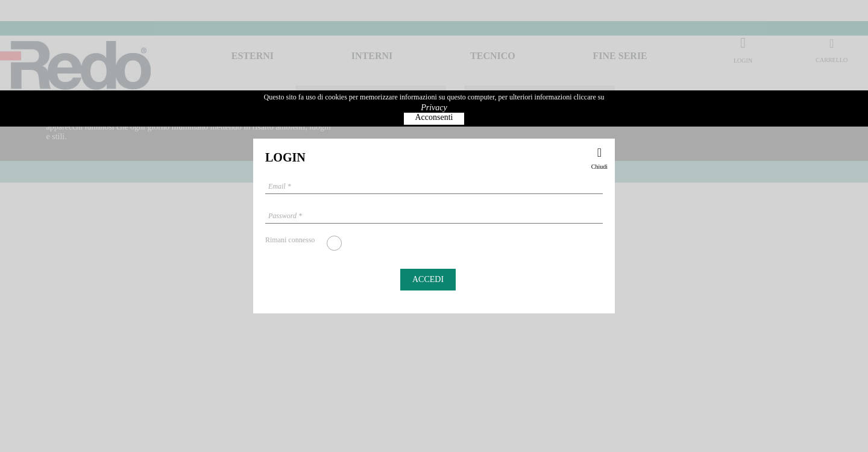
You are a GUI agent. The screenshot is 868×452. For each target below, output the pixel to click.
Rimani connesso (290, 240)
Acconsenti (434, 117)
